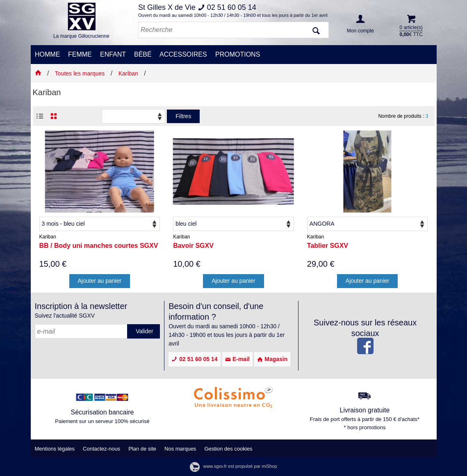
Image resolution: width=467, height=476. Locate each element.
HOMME (47, 54)
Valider (145, 331)
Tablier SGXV (328, 246)
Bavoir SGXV (193, 246)
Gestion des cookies (228, 449)
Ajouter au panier (100, 281)
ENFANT (113, 54)
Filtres (183, 116)
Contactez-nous (101, 449)
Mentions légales (55, 449)
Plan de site (142, 449)
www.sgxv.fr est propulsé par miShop (233, 466)
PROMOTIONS (238, 54)
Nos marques (180, 449)
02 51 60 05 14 (194, 359)
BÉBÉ (143, 54)
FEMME (80, 54)
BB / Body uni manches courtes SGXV (99, 246)
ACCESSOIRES (183, 54)
